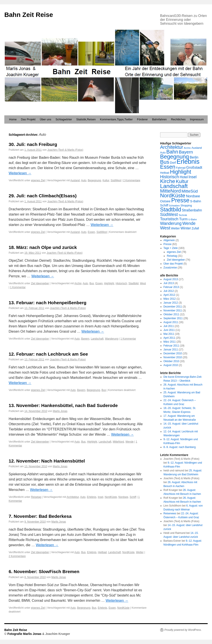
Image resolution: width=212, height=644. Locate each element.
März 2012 (170, 299)
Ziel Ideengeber (40, 283)
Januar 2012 (171, 303)
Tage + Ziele (171, 248)
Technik (183, 215)
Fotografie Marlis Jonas (25, 634)
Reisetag (36, 497)
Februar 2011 (171, 346)
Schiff (133, 497)
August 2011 (171, 322)
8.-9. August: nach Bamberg (180, 447)
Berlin (194, 157)
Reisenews (170, 513)
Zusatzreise (170, 268)
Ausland (75, 180)
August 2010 (171, 365)
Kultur (106, 180)
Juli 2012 (169, 291)
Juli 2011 (169, 326)
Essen (91, 232)
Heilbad (102, 552)
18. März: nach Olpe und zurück (43, 247)
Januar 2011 (171, 350)
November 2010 (173, 357)
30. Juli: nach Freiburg (33, 144)
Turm (183, 219)
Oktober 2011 (171, 314)
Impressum (197, 119)
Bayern (85, 339)
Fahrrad (181, 168)
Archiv (78, 283)
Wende (130, 442)
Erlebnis (92, 497)
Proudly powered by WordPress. (183, 630)
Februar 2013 (171, 287)
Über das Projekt (173, 264)
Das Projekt (28, 119)
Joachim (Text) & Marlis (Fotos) (65, 150)
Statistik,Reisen (86, 119)
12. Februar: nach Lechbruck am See (48, 354)
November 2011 (173, 311)
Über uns (46, 119)
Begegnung (94, 180)
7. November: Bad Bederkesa (40, 516)
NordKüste (111, 497)
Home (13, 119)
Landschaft (97, 339)
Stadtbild (134, 283)
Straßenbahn (192, 210)
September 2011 (173, 318)
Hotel (184, 177)
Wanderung (112, 339)
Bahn (172, 152)
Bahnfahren (159, 119)
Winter (186, 228)
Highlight (109, 283)
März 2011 (170, 342)
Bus (92, 283)
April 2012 (169, 295)
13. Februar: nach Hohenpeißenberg (47, 303)
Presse (180, 200)
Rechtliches (178, 119)
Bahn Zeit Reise (29, 15)
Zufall (195, 228)
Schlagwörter (64, 119)
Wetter (140, 552)
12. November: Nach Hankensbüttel (47, 461)
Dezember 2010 (173, 353)
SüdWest (116, 180)
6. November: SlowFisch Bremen (44, 571)
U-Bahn (193, 219)
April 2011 (169, 338)
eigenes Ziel (38, 180)
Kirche (168, 181)
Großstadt (194, 168)
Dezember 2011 (173, 307)
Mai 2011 (169, 334)
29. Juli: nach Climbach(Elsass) (43, 196)
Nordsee (123, 497)
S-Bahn (196, 201)
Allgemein (169, 240)
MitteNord (118, 442)
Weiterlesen (20, 173)
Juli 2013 (169, 283)
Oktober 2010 (171, 361)
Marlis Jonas (60, 411)
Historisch (121, 283)
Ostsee (165, 201)
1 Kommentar (18, 287)
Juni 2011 (169, 330)
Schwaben (174, 206)
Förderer (142, 119)
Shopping (186, 206)
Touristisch (169, 219)
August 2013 (171, 279)
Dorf (173, 163)
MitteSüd (190, 191)
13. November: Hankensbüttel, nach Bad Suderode (63, 405)
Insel (100, 497)
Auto (84, 180)
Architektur (73, 497)
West (143, 283)
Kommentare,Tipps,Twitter (116, 119)
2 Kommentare (132, 180)
